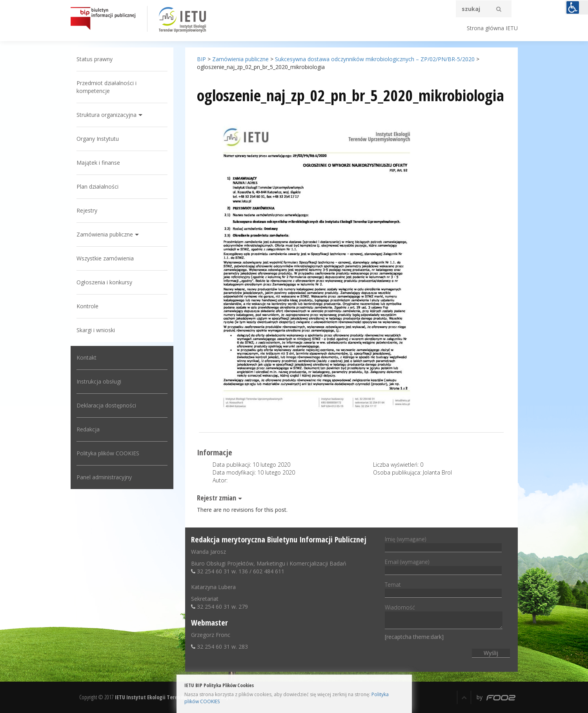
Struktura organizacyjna (106, 115)
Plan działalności (97, 186)
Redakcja (88, 429)
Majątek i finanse (98, 163)
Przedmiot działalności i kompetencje (106, 87)
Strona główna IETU (492, 28)
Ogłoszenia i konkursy (104, 282)
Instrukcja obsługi (99, 381)
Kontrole (87, 306)
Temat (443, 589)
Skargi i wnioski (96, 330)
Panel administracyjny (104, 477)
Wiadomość (444, 617)
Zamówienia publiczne (105, 234)
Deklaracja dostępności (106, 405)
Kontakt (86, 357)
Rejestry (87, 210)
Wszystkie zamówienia (105, 258)
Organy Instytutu (98, 139)
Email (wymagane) (443, 566)
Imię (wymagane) (443, 543)
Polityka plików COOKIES (108, 453)
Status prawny (95, 59)
